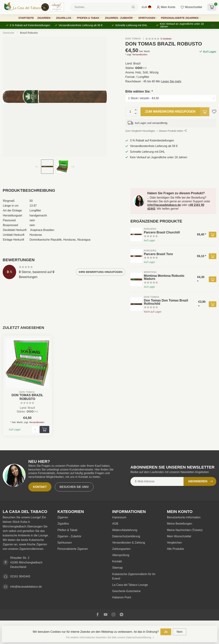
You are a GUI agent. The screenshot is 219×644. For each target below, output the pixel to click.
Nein (179, 632)
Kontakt (40, 487)
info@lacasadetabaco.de (164, 205)
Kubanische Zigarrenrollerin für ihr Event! (134, 576)
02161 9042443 (20, 576)
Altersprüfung (121, 555)
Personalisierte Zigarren (180, 18)
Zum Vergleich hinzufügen (140, 131)
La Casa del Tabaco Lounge (130, 585)
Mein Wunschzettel (179, 536)
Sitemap (117, 568)
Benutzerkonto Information (184, 517)
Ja (166, 632)
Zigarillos (64, 18)
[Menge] (35, 430)
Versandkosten (140, 55)
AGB (115, 524)
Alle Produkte (176, 549)
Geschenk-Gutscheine (126, 591)
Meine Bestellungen (180, 524)
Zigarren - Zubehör (119, 18)
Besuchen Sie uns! (74, 487)
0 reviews (166, 39)
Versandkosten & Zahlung (129, 543)
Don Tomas (133, 39)
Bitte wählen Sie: (139, 91)
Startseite (26, 18)
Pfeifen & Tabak (88, 18)
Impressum (119, 517)
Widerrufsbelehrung (125, 530)
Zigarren (44, 18)
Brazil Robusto (29, 33)
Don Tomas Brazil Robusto (27, 397)
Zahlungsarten (121, 549)
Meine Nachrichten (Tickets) (185, 530)
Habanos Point (122, 597)
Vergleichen (175, 543)
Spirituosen (147, 18)
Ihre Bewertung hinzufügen (101, 272)
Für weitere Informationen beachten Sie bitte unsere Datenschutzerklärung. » (110, 637)
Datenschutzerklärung (126, 536)
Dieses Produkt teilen (173, 131)
